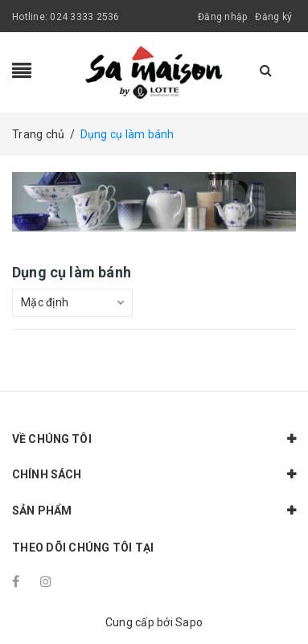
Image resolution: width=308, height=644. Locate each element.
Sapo (189, 622)
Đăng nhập (222, 17)
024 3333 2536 (84, 17)
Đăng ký (273, 17)
